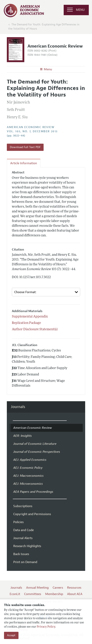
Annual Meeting (37, 588)
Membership (54, 594)
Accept (11, 635)
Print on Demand (25, 562)
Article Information (24, 163)
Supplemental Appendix (30, 317)
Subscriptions (23, 506)
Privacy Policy (46, 627)
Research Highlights (27, 546)
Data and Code (24, 530)
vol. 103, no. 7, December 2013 (32, 131)
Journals (18, 407)
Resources (74, 588)
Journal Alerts (23, 538)
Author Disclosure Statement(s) (35, 329)
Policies (18, 522)
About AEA (75, 594)
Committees (33, 594)
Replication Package (26, 323)
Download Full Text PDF (25, 147)
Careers (58, 588)
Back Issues (21, 554)
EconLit (15, 594)
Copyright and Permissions (32, 514)
